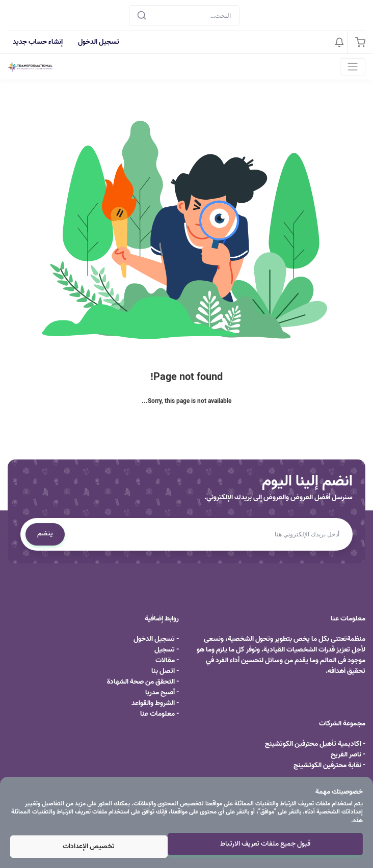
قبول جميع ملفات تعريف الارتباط (265, 844)
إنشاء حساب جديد (38, 42)
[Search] (184, 15)
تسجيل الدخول (99, 42)
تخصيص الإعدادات (89, 846)
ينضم (45, 534)
